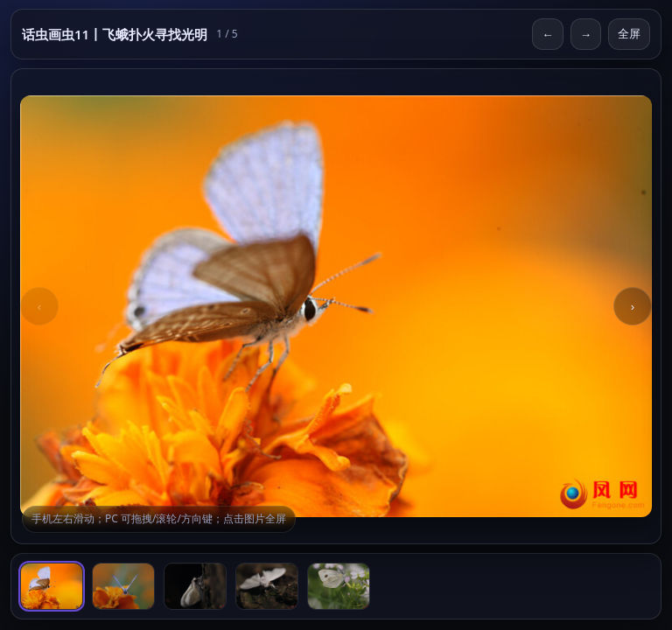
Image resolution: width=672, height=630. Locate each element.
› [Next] (633, 307)
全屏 (629, 34)
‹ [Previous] (39, 307)
